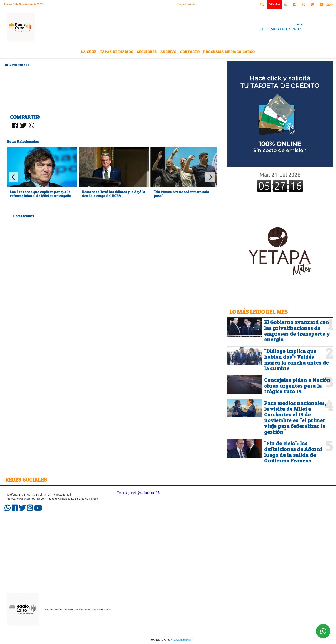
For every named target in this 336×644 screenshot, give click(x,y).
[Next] (210, 177)
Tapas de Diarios (117, 52)
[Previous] (14, 177)
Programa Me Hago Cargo (229, 52)
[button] (262, 5)
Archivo (168, 52)
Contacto (190, 52)
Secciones (147, 52)
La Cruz (89, 52)
